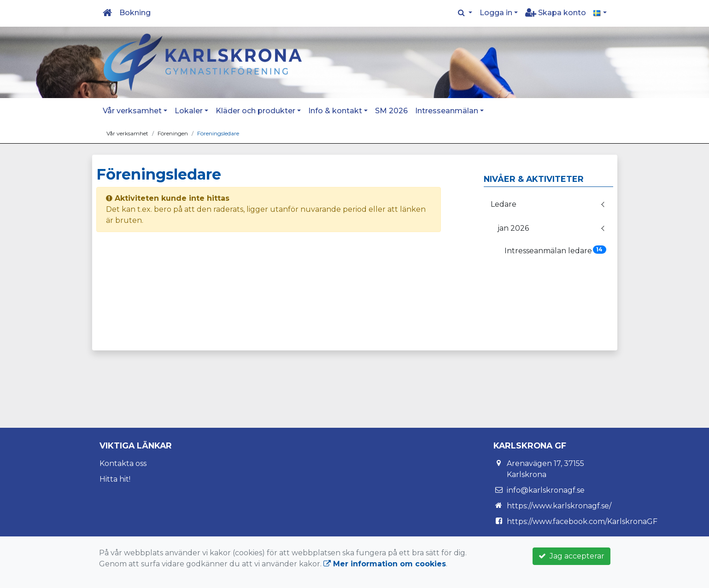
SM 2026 (391, 111)
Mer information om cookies (385, 564)
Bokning (135, 13)
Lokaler (189, 111)
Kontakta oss (123, 463)
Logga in (496, 13)
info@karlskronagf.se (546, 490)
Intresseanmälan (447, 111)
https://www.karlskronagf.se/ (559, 506)
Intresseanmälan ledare (555, 250)
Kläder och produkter (255, 111)
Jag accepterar (571, 556)
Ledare (504, 204)
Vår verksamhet (132, 111)
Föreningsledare (218, 133)
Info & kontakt (335, 111)
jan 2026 (513, 228)
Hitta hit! (115, 479)
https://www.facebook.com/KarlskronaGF (582, 521)
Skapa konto (556, 13)
